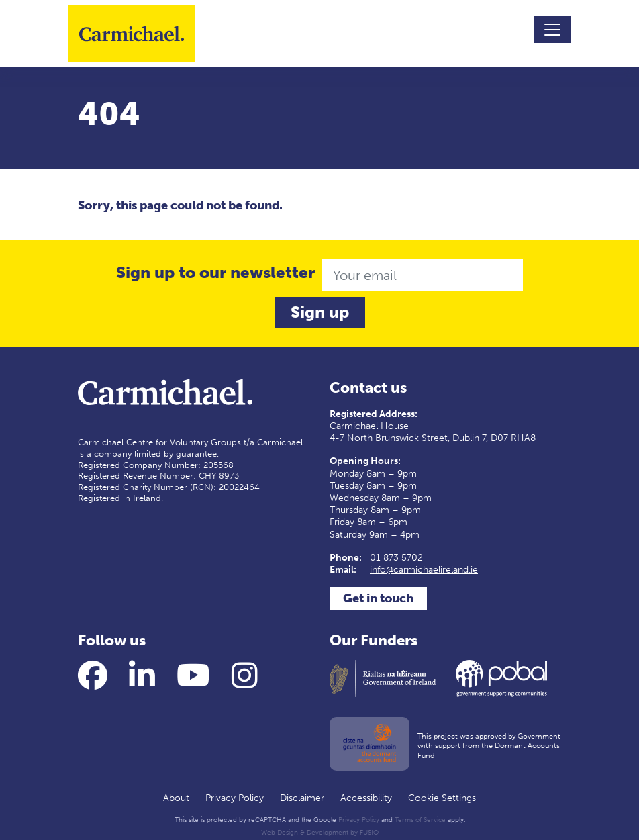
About (176, 798)
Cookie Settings (442, 798)
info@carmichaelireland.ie (424, 570)
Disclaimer (302, 798)
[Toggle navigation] (552, 30)
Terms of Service (420, 820)
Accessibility (366, 798)
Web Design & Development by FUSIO (320, 833)
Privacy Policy (235, 798)
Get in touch (378, 598)
